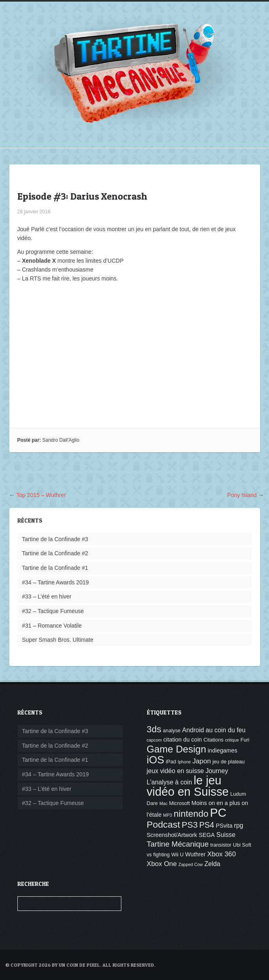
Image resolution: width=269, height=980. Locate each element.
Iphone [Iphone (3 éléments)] (184, 762)
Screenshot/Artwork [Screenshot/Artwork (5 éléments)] (172, 835)
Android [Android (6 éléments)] (193, 730)
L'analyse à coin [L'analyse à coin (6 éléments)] (169, 782)
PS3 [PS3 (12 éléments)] (190, 825)
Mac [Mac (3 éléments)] (163, 803)
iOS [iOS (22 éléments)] (156, 760)
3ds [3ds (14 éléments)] (154, 729)
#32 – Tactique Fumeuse (53, 611)
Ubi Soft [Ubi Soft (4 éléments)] (242, 845)
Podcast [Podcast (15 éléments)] (164, 824)
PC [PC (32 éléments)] (218, 812)
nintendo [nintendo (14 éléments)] (191, 814)
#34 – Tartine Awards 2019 (55, 582)
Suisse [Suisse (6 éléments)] (226, 835)
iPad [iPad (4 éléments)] (171, 762)
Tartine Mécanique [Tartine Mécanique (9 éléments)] (178, 844)
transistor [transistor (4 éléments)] (221, 845)
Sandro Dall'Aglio (61, 440)
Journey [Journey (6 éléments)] (217, 771)
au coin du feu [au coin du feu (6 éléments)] (226, 730)
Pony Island (242, 495)
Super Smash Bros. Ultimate (58, 640)
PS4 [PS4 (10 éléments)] (207, 825)
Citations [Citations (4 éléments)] (213, 740)
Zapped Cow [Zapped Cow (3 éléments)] (191, 864)
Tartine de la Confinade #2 (55, 553)
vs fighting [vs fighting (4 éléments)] (158, 855)
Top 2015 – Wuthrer (41, 495)
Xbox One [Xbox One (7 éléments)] (162, 864)
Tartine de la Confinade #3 (55, 539)
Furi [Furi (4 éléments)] (245, 740)
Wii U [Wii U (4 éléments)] (178, 855)
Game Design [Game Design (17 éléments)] (177, 749)
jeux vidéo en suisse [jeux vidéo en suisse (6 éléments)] (176, 771)
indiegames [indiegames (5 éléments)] (222, 750)
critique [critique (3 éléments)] (232, 740)
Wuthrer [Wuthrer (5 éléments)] (196, 854)
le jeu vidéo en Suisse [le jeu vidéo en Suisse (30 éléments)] (188, 786)
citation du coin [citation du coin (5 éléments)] (183, 740)
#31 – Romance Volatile (52, 626)
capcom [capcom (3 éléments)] (154, 740)
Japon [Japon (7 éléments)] (202, 761)
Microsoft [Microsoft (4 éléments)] (179, 803)
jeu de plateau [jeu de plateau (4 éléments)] (229, 762)
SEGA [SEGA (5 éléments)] (207, 835)
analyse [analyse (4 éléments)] (172, 731)
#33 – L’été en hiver (47, 596)
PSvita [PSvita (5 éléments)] (224, 826)
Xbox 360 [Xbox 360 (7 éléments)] (221, 854)
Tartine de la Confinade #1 (55, 568)
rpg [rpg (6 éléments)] (239, 825)
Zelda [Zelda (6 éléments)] (212, 864)
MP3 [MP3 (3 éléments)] (167, 815)
